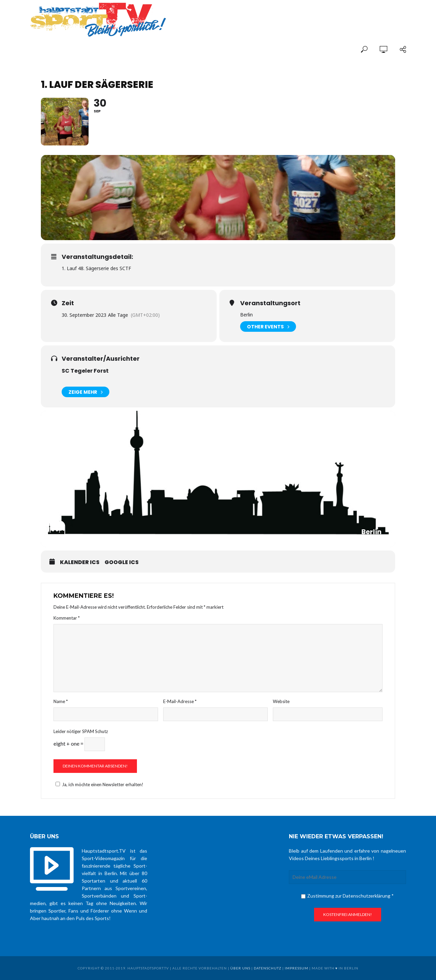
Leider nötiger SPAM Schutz (81, 731)
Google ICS (122, 562)
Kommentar (67, 618)
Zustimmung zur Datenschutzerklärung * (347, 896)
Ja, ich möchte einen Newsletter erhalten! (98, 784)
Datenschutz (268, 968)
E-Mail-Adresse (180, 701)
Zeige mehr (85, 392)
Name (61, 701)
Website (281, 701)
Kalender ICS (80, 562)
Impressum (297, 968)
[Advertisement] (326, 14)
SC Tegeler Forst (85, 371)
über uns (240, 968)
